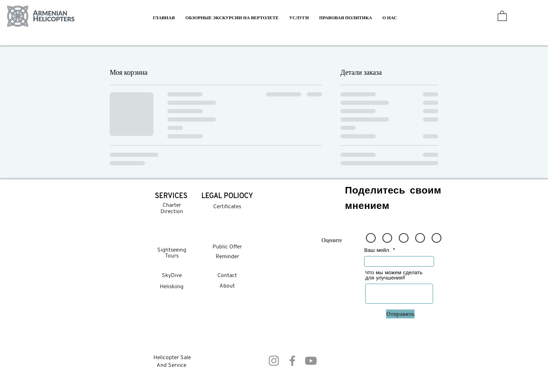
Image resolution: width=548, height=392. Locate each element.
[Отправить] (400, 314)
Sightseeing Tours (172, 253)
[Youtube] (311, 361)
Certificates (227, 207)
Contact (227, 276)
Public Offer (227, 247)
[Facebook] (292, 361)
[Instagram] (274, 361)
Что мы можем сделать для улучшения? (394, 275)
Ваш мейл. (377, 250)
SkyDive (172, 276)
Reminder (227, 257)
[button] (299, 18)
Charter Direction (172, 209)
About (227, 286)
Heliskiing (172, 287)
